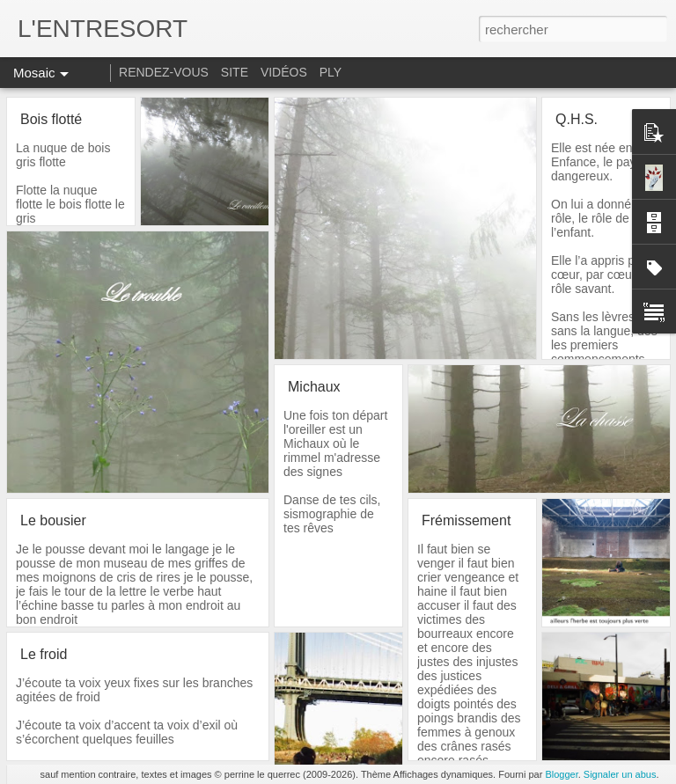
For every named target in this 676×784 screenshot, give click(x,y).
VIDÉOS (286, 72)
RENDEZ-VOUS (164, 72)
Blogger (561, 774)
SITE (235, 72)
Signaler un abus (620, 774)
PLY (331, 72)
